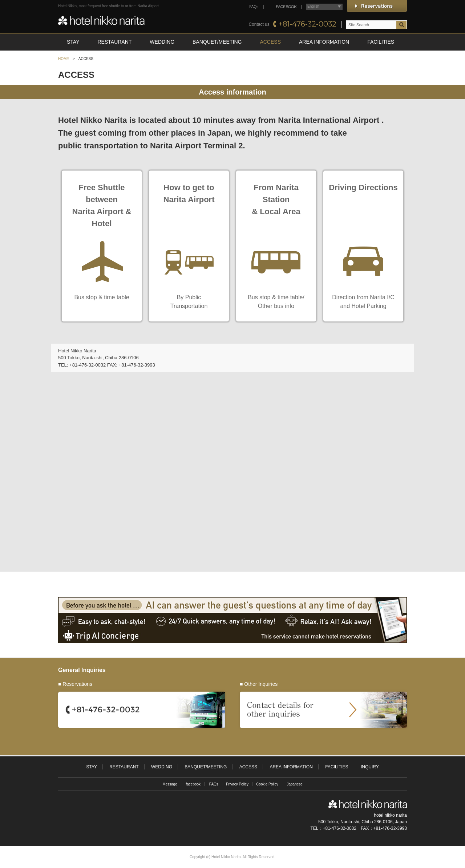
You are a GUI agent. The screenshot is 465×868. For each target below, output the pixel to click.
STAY (73, 42)
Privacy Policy (237, 784)
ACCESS (270, 42)
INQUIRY (370, 767)
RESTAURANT (115, 42)
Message (170, 784)
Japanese (295, 784)
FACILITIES (381, 42)
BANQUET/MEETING (217, 42)
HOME (64, 59)
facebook (193, 784)
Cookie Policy (267, 784)
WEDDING (162, 42)
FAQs (254, 7)
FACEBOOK (286, 7)
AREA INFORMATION (324, 42)
